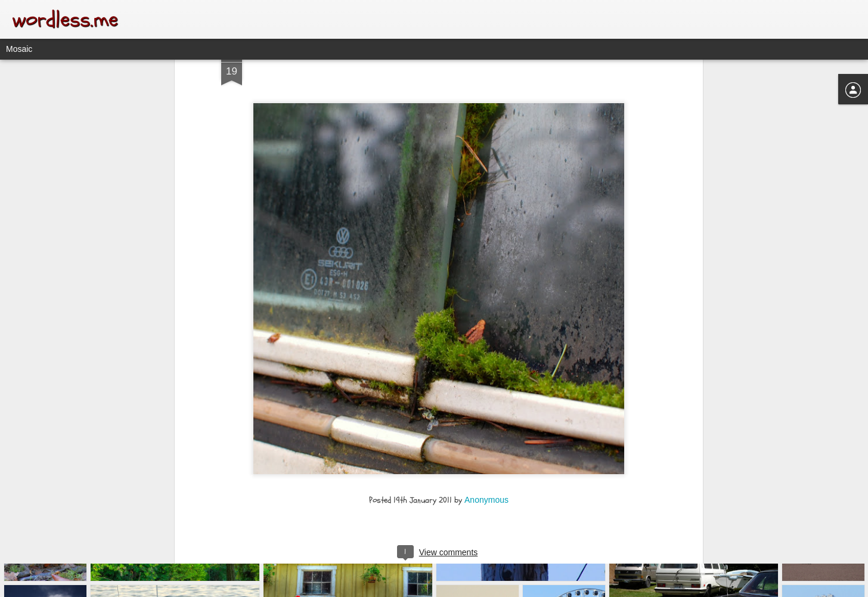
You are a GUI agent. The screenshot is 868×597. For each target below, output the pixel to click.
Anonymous (486, 437)
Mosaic (19, 49)
